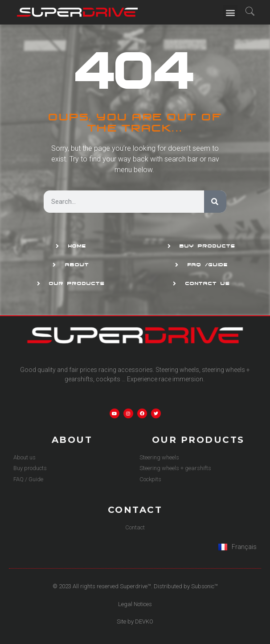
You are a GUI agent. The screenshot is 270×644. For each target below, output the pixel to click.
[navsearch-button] (250, 12)
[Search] (215, 202)
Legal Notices (135, 604)
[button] (230, 12)
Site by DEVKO (135, 621)
